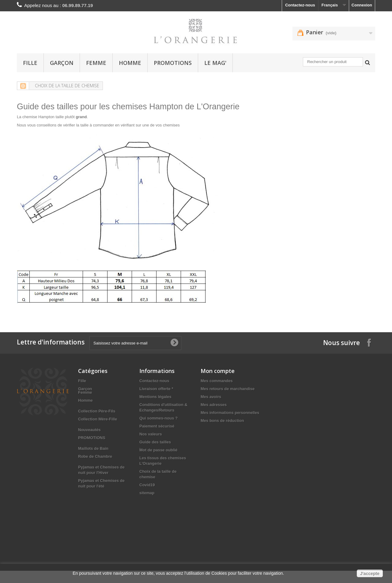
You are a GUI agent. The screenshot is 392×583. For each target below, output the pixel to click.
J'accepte (370, 574)
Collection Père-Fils (97, 418)
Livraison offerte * (156, 389)
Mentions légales (155, 397)
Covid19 (147, 485)
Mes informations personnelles (230, 413)
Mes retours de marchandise (228, 389)
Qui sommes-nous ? (158, 418)
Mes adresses (214, 405)
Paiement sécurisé (157, 426)
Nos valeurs (151, 434)
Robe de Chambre (95, 463)
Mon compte (218, 371)
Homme (130, 63)
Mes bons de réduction (222, 421)
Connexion (362, 5)
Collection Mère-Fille (98, 426)
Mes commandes (217, 381)
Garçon (62, 63)
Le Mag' (215, 63)
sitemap (147, 493)
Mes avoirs (211, 397)
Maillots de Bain (93, 455)
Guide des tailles (155, 442)
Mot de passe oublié (158, 450)
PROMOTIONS (173, 63)
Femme (96, 63)
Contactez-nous (300, 5)
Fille (30, 63)
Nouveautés (89, 437)
